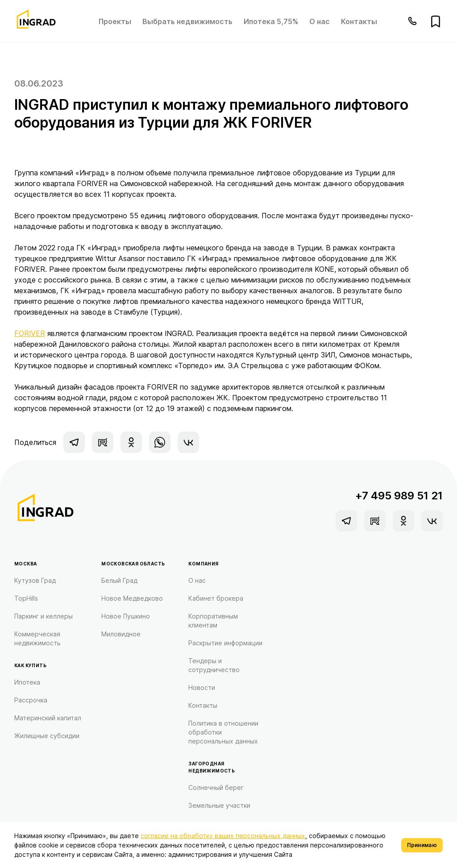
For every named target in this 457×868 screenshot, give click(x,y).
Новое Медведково (132, 598)
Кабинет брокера (216, 598)
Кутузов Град (35, 580)
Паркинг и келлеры (44, 616)
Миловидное (121, 634)
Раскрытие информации (225, 643)
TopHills (26, 598)
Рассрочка (31, 700)
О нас (320, 21)
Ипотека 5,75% (271, 21)
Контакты (359, 21)
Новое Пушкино (126, 616)
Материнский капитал (48, 718)
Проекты (115, 21)
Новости (202, 687)
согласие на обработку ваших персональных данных (223, 836)
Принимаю (422, 845)
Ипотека (27, 682)
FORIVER (30, 333)
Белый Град (119, 580)
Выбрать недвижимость (187, 21)
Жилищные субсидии (47, 736)
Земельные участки (219, 805)
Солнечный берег (216, 787)
